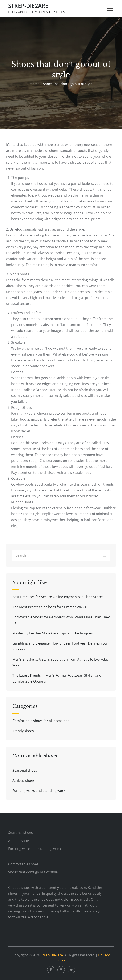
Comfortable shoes (23, 864)
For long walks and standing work (39, 791)
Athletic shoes (24, 780)
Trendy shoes (23, 731)
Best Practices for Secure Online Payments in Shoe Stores (58, 597)
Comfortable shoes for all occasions (41, 721)
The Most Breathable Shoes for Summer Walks (49, 607)
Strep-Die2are (28, 6)
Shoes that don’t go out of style (33, 872)
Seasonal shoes (25, 770)
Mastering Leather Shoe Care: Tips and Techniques (53, 633)
